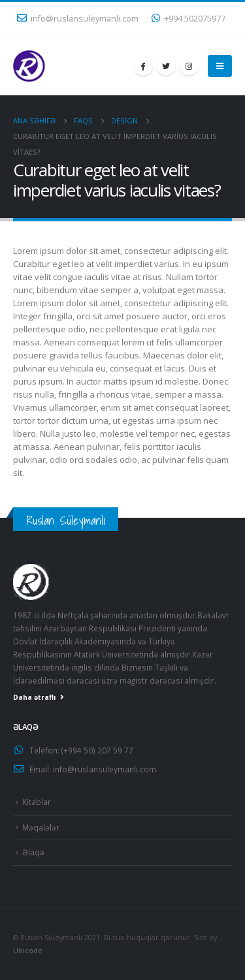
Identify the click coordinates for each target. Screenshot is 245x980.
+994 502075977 (188, 19)
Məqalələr (41, 827)
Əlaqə (33, 852)
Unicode (28, 951)
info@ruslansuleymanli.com (78, 19)
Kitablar (37, 802)
